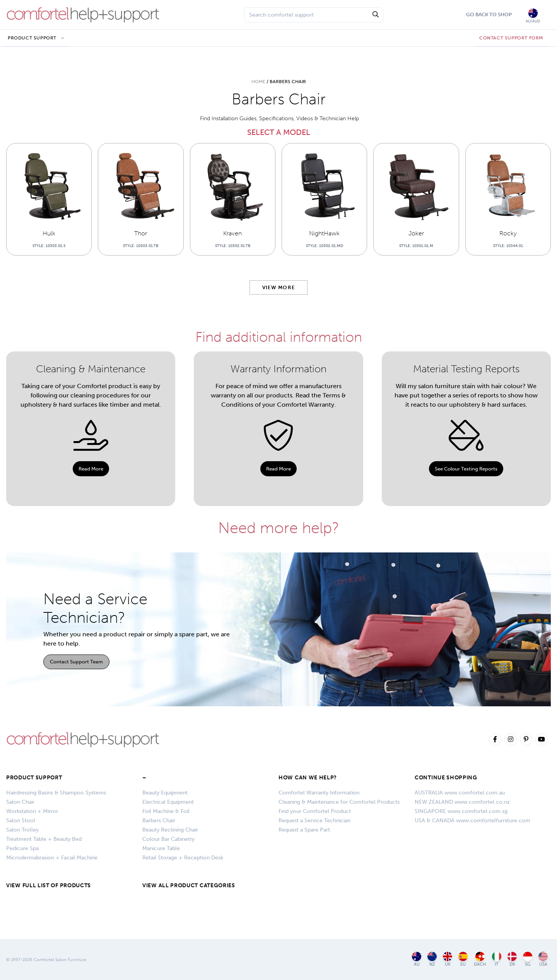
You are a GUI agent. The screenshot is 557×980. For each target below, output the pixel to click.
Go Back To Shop (489, 14)
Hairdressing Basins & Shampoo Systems (56, 793)
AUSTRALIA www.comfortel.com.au (460, 793)
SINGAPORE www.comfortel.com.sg (461, 811)
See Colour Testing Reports (466, 469)
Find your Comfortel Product (315, 811)
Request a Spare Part (304, 830)
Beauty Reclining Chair (170, 830)
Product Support (32, 38)
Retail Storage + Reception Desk (183, 858)
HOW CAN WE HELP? (308, 778)
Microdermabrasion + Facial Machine (52, 858)
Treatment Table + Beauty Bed (44, 839)
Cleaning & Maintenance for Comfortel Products (339, 802)
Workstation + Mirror (32, 811)
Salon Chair (20, 802)
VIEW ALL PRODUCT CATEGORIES (189, 885)
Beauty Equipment (165, 793)
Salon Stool (21, 821)
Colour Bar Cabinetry (168, 839)
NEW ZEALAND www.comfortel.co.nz (462, 802)
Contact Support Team (76, 662)
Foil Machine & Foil (166, 811)
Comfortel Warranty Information (319, 793)
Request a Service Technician (314, 821)
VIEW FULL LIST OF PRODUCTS (49, 885)
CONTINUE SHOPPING (446, 778)
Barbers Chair (159, 821)
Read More (91, 469)
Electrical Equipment (168, 802)
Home (258, 82)
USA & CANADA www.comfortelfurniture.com (472, 821)
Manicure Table (161, 848)
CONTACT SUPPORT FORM (511, 38)
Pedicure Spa (22, 848)
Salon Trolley (22, 830)
